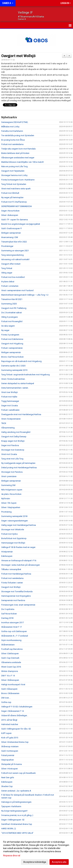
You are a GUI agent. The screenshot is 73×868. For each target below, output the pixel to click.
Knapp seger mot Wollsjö (13, 441)
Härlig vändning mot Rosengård (16, 432)
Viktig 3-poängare (9, 317)
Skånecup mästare (10, 746)
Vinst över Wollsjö (10, 392)
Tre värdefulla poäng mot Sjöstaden (18, 135)
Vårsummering (8, 428)
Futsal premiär (8, 755)
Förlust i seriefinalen (10, 410)
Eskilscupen (7, 556)
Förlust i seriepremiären (12, 348)
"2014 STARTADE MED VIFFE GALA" (17, 833)
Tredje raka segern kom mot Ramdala (18, 149)
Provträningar (7, 246)
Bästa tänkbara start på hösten (15, 153)
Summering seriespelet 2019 (14, 370)
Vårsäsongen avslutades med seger (18, 158)
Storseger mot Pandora (12, 472)
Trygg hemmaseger (10, 401)
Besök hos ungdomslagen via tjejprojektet (21, 224)
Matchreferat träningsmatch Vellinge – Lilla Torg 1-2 (25, 295)
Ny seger (5, 330)
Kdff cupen (6, 733)
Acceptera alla (59, 862)
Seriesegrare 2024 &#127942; (15, 122)
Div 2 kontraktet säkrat (12, 313)
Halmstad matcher (10, 724)
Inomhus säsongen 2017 (13, 622)
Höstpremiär (7, 552)
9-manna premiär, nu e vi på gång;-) (17, 815)
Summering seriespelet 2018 (14, 516)
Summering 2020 (9, 304)
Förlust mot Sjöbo (10, 534)
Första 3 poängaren (10, 335)
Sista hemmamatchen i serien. (15, 388)
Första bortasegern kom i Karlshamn (18, 180)
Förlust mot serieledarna (12, 144)
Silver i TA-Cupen (9, 503)
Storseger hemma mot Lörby (14, 175)
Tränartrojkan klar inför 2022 (14, 242)
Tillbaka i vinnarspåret (11, 569)
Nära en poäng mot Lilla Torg (14, 166)
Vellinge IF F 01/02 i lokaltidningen (17, 707)
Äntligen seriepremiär (11, 233)
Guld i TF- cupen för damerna (15, 220)
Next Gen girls (8, 777)
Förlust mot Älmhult (10, 193)
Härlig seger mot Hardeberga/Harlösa (19, 525)
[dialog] (36, 852)
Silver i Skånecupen (10, 680)
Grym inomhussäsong (11, 640)
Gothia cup (6, 702)
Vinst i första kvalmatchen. (13, 379)
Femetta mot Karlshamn (12, 131)
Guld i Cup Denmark (10, 658)
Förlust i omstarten (10, 286)
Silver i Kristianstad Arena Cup (15, 742)
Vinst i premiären (9, 476)
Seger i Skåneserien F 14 (12, 711)
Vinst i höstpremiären (11, 419)
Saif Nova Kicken (9, 614)
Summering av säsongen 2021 (15, 251)
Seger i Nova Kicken (10, 211)
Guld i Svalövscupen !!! (12, 228)
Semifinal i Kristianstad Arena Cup (17, 824)
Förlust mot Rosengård (12, 321)
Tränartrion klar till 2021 (12, 299)
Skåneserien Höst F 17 (12, 627)
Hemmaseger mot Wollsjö (13, 543)
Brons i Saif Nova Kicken (12, 357)
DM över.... (6, 698)
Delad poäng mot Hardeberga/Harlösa (19, 468)
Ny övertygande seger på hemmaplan (18, 463)
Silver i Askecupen (10, 215)
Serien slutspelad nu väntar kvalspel (18, 383)
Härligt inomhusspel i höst (13, 684)
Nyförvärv (6, 499)
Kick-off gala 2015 (10, 738)
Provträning (6, 512)
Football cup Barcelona (12, 649)
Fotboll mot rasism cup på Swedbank (18, 773)
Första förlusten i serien (12, 583)
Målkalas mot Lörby (10, 127)
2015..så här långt (9, 720)
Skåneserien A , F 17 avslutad (15, 636)
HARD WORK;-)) (9, 829)
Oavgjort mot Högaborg (12, 344)
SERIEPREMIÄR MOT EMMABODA (17, 206)
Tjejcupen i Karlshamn (11, 806)
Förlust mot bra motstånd (13, 277)
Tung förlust (7, 268)
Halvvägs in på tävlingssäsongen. (17, 802)
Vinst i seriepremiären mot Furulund (17, 290)
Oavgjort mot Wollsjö (18, 56)
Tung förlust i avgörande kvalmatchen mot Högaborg (25, 375)
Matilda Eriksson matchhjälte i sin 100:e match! (23, 162)
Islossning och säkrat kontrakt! (15, 259)
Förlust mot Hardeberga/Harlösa (16, 574)
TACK (4, 423)
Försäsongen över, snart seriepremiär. (18, 605)
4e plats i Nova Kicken (11, 494)
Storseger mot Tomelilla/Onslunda (17, 592)
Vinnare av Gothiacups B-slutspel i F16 (19, 561)
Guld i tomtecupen (10, 751)
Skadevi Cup (7, 786)
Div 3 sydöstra (8, 609)
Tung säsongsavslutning (12, 255)
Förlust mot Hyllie (9, 397)
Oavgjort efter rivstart (11, 264)
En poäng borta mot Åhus (13, 140)
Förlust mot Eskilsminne (12, 339)
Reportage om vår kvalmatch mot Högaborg (21, 361)
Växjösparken (8, 760)
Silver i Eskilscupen (10, 653)
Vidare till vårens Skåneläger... (15, 715)
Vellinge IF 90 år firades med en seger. (18, 547)
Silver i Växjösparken (11, 507)
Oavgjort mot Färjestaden (13, 171)
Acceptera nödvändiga (35, 862)
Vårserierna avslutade (11, 662)
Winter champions (10, 671)
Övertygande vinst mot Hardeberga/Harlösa (21, 414)
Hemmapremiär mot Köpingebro (16, 596)
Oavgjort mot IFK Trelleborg (14, 308)
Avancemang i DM (10, 237)
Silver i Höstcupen (10, 769)
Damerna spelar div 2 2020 (13, 366)
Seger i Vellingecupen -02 (13, 820)
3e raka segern (8, 326)
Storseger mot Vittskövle (13, 530)
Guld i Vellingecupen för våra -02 (16, 729)
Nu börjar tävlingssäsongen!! (14, 811)
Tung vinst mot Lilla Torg (12, 459)
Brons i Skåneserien (10, 693)
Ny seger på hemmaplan (12, 197)
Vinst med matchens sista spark (16, 189)
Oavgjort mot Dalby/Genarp (14, 437)
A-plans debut (8, 282)
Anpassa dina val (12, 856)
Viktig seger (7, 273)
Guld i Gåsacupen (9, 689)
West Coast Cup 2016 (11, 667)
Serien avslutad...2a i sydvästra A (16, 791)
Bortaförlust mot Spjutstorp (14, 538)
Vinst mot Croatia (9, 454)
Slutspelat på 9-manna (12, 764)
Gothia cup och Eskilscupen (14, 631)
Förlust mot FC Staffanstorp (14, 202)
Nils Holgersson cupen (12, 490)
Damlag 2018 (7, 618)
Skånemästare (8, 645)
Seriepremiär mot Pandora (13, 600)
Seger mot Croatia (10, 406)
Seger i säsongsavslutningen (15, 521)
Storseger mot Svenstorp (13, 450)
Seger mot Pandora (10, 445)
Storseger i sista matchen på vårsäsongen (21, 565)
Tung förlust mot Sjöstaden (14, 184)
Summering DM (8, 485)
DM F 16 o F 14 (8, 676)
